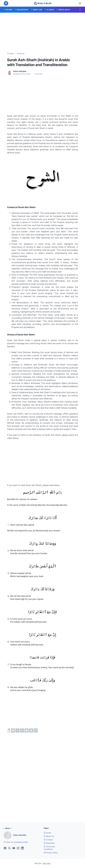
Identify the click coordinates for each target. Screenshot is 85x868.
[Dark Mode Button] (80, 3)
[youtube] (14, 848)
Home (47, 833)
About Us (49, 836)
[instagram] (18, 848)
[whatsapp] (22, 730)
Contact (48, 840)
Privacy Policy (51, 853)
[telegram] (27, 730)
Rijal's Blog (47, 863)
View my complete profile (16, 842)
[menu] (6, 3)
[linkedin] (22, 848)
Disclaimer (49, 843)
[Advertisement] (42, 33)
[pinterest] (31, 730)
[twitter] (17, 730)
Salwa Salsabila (20, 835)
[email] (36, 730)
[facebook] (13, 730)
